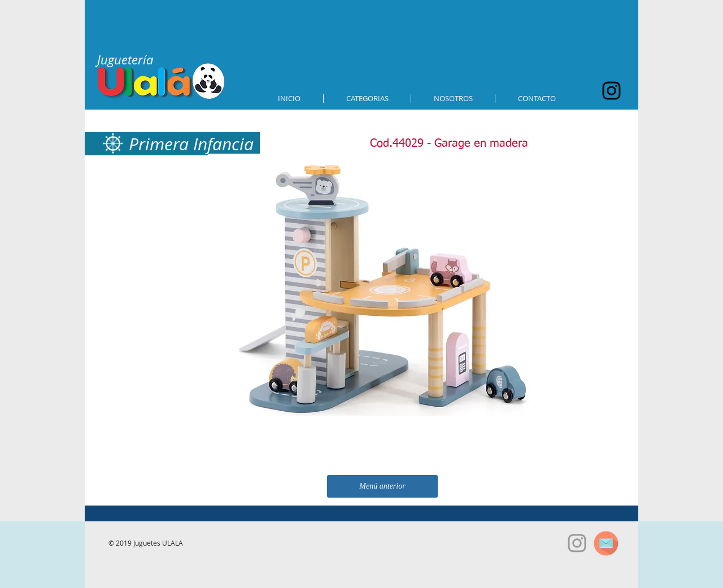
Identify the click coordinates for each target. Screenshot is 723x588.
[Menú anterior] (382, 486)
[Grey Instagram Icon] (577, 543)
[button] (367, 99)
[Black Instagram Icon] (611, 91)
